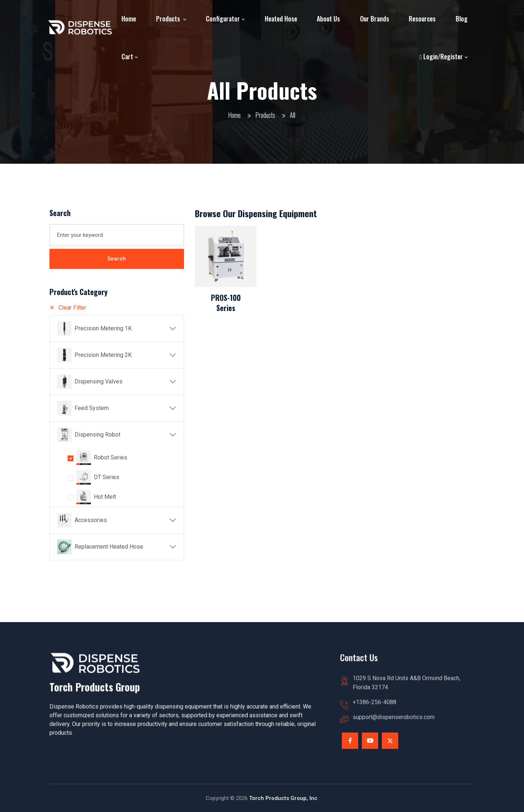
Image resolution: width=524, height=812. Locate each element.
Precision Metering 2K (103, 355)
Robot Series (111, 457)
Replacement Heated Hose (109, 547)
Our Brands (375, 19)
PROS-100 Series (226, 303)
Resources (422, 19)
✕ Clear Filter (68, 308)
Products (169, 19)
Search (117, 259)
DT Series (107, 477)
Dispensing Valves (99, 381)
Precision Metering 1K (103, 328)
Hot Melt (105, 497)
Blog (462, 19)
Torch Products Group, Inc (283, 798)
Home (129, 19)
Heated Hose (281, 19)
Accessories (91, 520)
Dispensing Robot (97, 435)
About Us (328, 19)
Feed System (92, 408)
